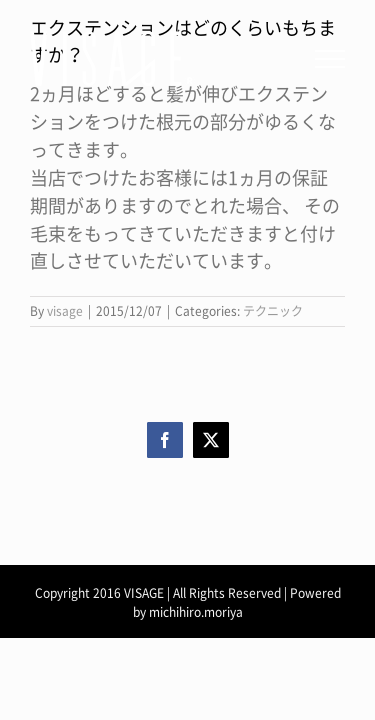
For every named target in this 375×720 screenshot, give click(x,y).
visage (65, 311)
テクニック (273, 311)
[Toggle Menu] (330, 59)
